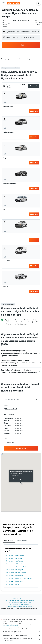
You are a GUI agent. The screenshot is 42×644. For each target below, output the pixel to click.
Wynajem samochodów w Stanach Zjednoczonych (20, 601)
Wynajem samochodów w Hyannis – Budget (20, 606)
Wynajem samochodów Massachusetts (20, 602)
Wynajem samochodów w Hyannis (20, 604)
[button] (4, 3)
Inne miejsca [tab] (9, 540)
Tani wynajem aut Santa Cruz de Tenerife (19, 578)
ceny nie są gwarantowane (10, 625)
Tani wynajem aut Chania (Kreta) (16, 573)
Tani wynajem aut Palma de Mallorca (17, 567)
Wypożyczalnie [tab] (22, 540)
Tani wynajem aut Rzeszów (14, 576)
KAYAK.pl (15, 599)
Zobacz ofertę (34, 111)
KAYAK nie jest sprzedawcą (22, 632)
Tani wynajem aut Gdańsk (14, 564)
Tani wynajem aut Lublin (13, 584)
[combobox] (6, 23)
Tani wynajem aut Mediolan (14, 581)
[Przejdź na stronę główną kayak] (13, 3)
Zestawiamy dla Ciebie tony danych (22, 635)
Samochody (24, 599)
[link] (21, 448)
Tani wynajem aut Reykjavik (14, 570)
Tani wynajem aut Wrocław (14, 561)
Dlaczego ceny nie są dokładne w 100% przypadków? (22, 639)
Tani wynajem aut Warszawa (15, 555)
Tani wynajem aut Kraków (14, 558)
